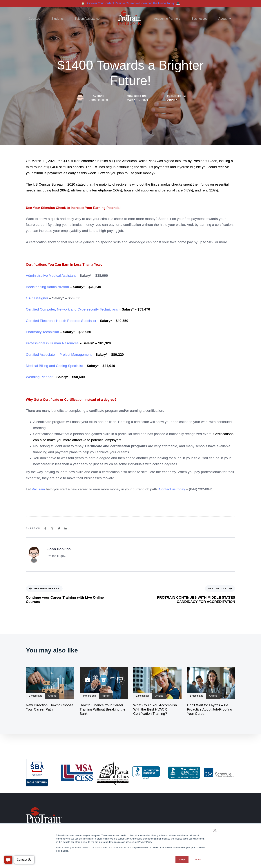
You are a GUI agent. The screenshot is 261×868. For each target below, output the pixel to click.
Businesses (199, 19)
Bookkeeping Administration (47, 287)
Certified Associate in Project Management (59, 355)
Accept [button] (182, 860)
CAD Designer (37, 298)
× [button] (215, 830)
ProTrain (38, 489)
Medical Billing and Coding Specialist (54, 366)
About (225, 19)
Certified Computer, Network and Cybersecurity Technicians (72, 309)
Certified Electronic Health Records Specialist (61, 321)
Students (57, 19)
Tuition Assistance (87, 19)
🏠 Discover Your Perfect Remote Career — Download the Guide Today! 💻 (130, 3)
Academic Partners (167, 19)
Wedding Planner (39, 377)
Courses (34, 19)
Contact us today (172, 489)
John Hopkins (98, 100)
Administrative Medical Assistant (51, 276)
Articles (172, 100)
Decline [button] (197, 860)
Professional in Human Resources (52, 343)
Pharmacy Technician (42, 332)
